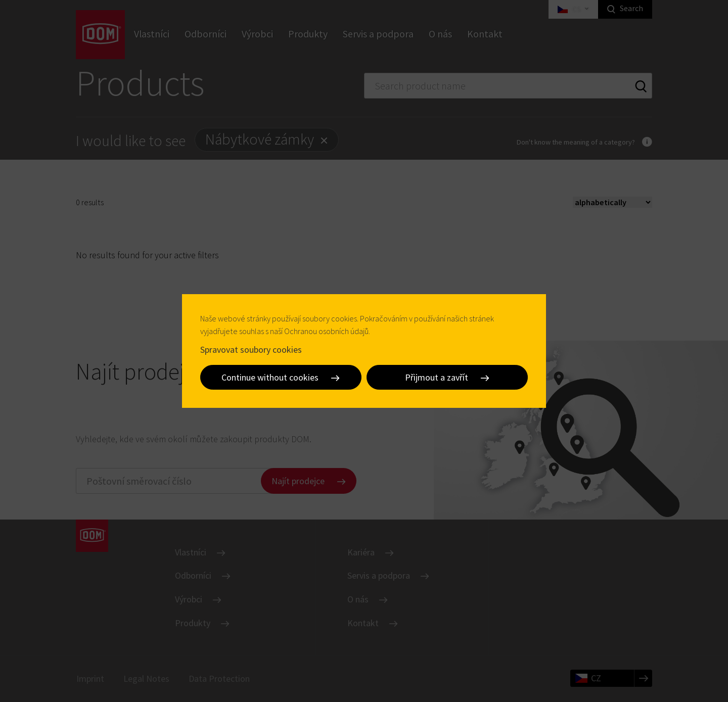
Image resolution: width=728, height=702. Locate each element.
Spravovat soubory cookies (251, 349)
